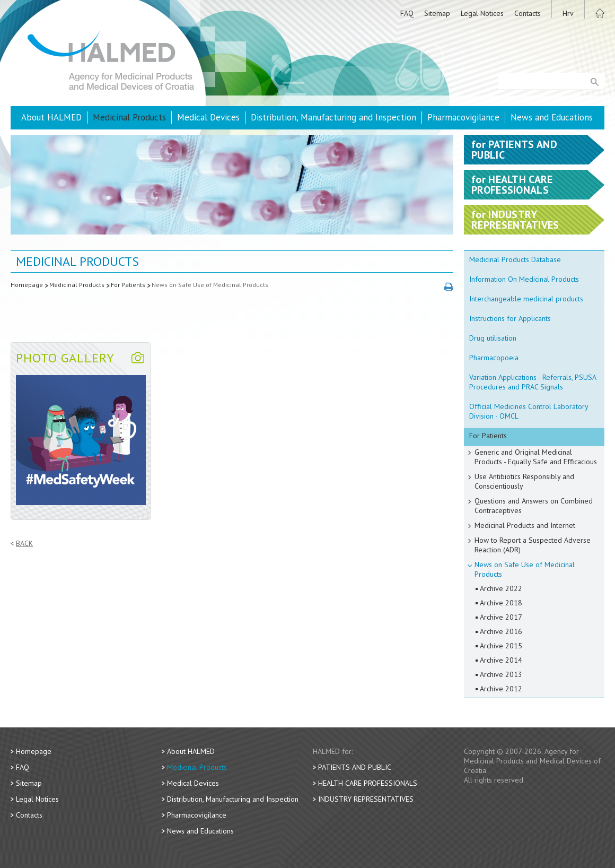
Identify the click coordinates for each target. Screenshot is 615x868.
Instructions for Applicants (510, 318)
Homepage (27, 285)
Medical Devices (208, 117)
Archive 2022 (501, 588)
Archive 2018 (501, 603)
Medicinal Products (129, 117)
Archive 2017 (501, 617)
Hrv (568, 13)
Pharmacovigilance (463, 117)
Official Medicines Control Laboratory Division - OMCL (529, 411)
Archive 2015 (501, 646)
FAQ (407, 13)
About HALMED (51, 117)
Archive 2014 (501, 660)
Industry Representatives (366, 799)
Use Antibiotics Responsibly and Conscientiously (524, 481)
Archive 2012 (501, 689)
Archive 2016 (501, 631)
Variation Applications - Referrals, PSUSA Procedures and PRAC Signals (533, 382)
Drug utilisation (493, 338)
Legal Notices (482, 13)
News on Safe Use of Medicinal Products (210, 285)
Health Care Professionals (368, 783)
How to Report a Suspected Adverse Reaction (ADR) (533, 545)
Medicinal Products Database (515, 259)
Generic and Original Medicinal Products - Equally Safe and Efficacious (536, 457)
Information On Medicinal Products (524, 279)
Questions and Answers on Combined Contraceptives (534, 506)
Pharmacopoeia (494, 358)
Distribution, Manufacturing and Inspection (333, 117)
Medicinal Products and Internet (525, 525)
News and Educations (552, 117)
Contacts (528, 13)
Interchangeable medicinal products (526, 299)
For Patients (128, 285)
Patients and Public (355, 767)
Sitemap (437, 13)
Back (24, 544)
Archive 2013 (501, 674)
